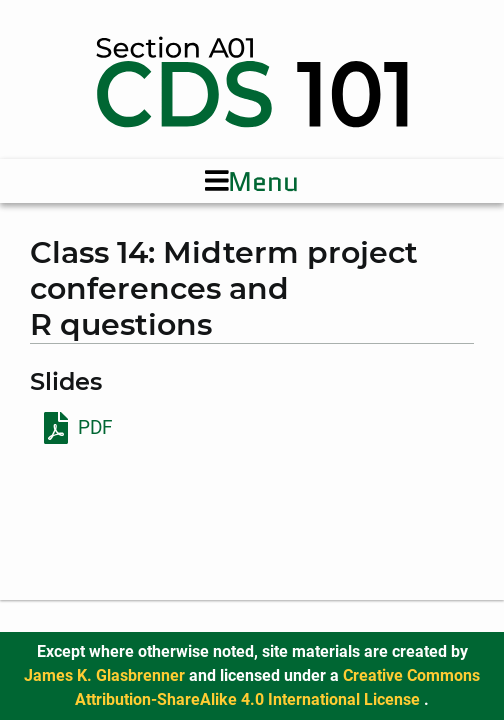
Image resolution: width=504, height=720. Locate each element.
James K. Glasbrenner (106, 675)
